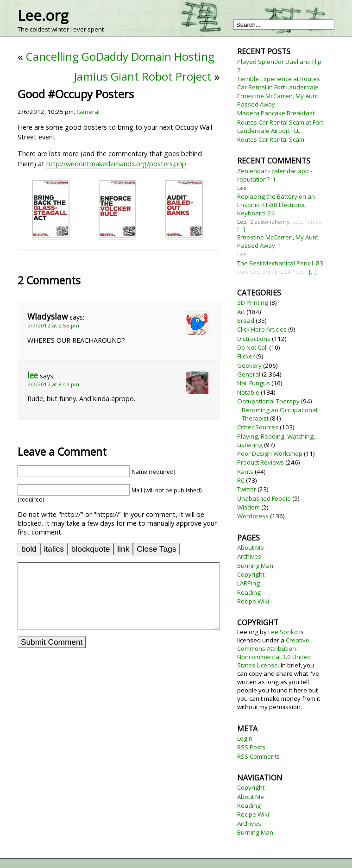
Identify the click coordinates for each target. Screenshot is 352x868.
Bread (246, 321)
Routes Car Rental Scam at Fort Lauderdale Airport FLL (280, 126)
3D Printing (253, 302)
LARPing (248, 583)
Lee (242, 188)
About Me (251, 547)
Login (245, 738)
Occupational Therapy (268, 401)
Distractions (254, 339)
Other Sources (258, 427)
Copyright (251, 574)
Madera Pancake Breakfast (276, 113)
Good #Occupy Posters (76, 94)
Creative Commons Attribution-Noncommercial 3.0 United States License (274, 653)
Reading (249, 592)
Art (241, 312)
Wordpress (253, 516)
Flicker (246, 356)
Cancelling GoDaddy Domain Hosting (120, 56)
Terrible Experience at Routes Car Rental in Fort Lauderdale (279, 83)
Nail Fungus (254, 383)
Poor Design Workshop (270, 453)
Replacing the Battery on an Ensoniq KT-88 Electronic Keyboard (276, 205)
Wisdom (248, 507)
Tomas (313, 222)
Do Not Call (252, 347)
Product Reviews (261, 462)
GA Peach (295, 272)
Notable (248, 392)
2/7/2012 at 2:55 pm (53, 325)
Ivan (242, 272)
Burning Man (255, 566)
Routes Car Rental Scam (271, 139)
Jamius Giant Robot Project (143, 76)
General (88, 112)
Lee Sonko (283, 632)
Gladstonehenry (269, 222)
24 (271, 213)
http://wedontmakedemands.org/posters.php (116, 164)
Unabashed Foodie (264, 498)
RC (241, 480)
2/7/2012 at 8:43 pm (53, 384)
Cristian (271, 272)
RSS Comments (258, 756)
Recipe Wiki (253, 601)
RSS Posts (251, 747)
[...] (241, 229)
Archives (249, 556)
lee (33, 375)
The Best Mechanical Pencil (275, 263)
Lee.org (43, 15)
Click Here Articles (262, 329)
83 (320, 263)
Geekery (249, 365)
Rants (245, 472)
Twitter (247, 489)
